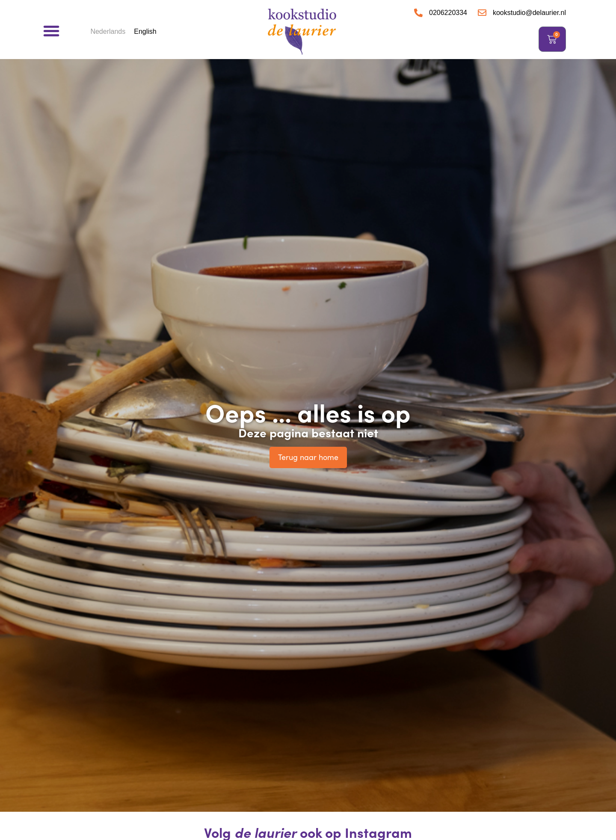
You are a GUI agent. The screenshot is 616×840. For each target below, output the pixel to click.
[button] (51, 31)
